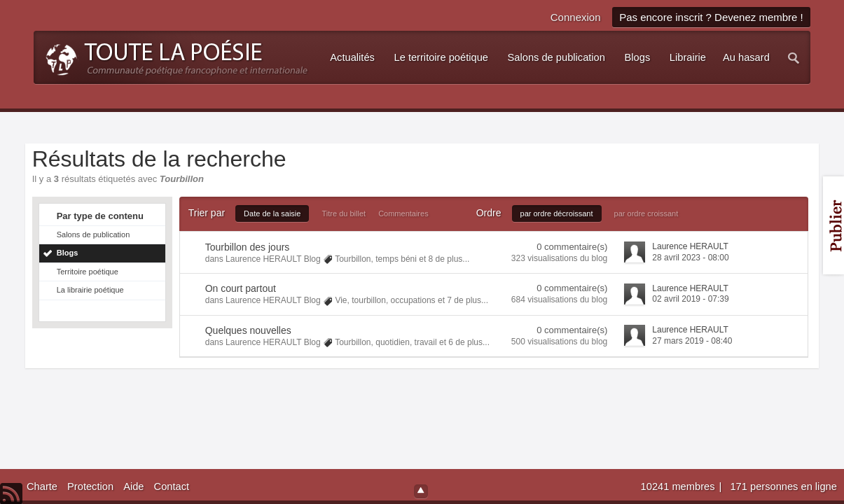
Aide (133, 486)
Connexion (576, 17)
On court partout (241, 288)
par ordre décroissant (557, 213)
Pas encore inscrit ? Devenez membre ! (711, 17)
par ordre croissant (646, 213)
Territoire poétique (88, 272)
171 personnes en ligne (783, 486)
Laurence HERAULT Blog (273, 259)
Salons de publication (94, 234)
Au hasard (746, 57)
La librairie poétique (90, 290)
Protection (90, 486)
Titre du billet (344, 213)
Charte (42, 486)
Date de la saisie (272, 213)
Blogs (68, 253)
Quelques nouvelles (248, 330)
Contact (172, 486)
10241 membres (679, 486)
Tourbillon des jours (248, 247)
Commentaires (403, 213)
